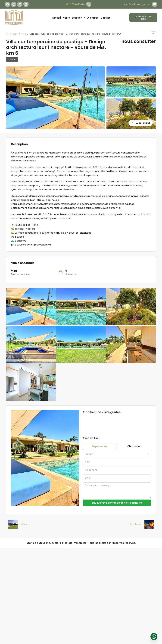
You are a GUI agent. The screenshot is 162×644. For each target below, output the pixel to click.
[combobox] (117, 454)
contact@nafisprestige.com (137, 4)
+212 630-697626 (75, 4)
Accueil (56, 18)
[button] (153, 34)
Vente (66, 18)
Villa (24, 34)
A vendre (12, 59)
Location (79, 18)
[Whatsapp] (154, 637)
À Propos (93, 18)
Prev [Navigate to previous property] (24, 524)
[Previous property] (13, 524)
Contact (105, 18)
